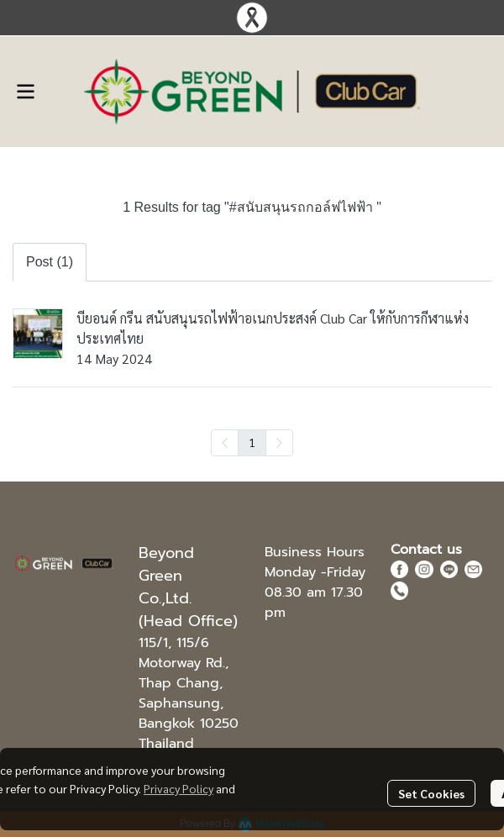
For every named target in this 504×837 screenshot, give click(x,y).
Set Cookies (431, 793)
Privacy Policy (178, 788)
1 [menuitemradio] (252, 442)
